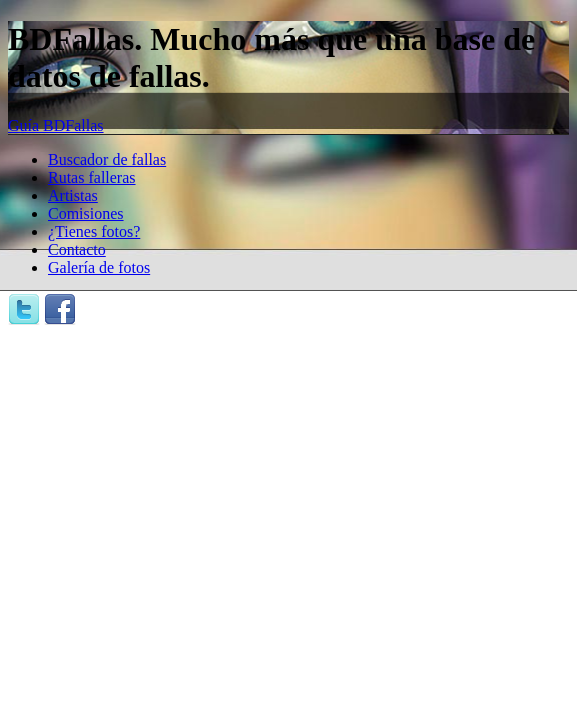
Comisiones (86, 213)
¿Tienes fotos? (94, 231)
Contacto (77, 249)
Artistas (73, 195)
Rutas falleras (92, 177)
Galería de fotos (99, 267)
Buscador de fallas (107, 159)
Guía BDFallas (56, 125)
